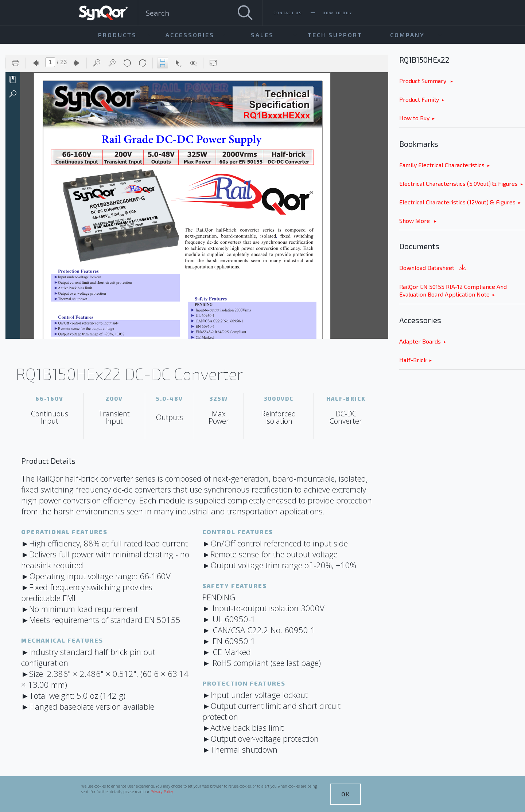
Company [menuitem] (407, 35)
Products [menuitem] (117, 35)
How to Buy (414, 118)
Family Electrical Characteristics (442, 165)
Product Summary (423, 81)
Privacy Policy (162, 792)
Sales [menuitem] (262, 35)
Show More (415, 221)
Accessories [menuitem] (190, 35)
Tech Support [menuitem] (335, 35)
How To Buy (337, 13)
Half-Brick (413, 360)
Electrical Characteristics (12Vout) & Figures (457, 202)
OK (346, 794)
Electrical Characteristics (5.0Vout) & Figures (458, 183)
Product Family (419, 99)
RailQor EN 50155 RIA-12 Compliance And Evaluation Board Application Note (453, 290)
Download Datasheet (433, 268)
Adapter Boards (420, 341)
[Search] (245, 13)
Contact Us (288, 13)
